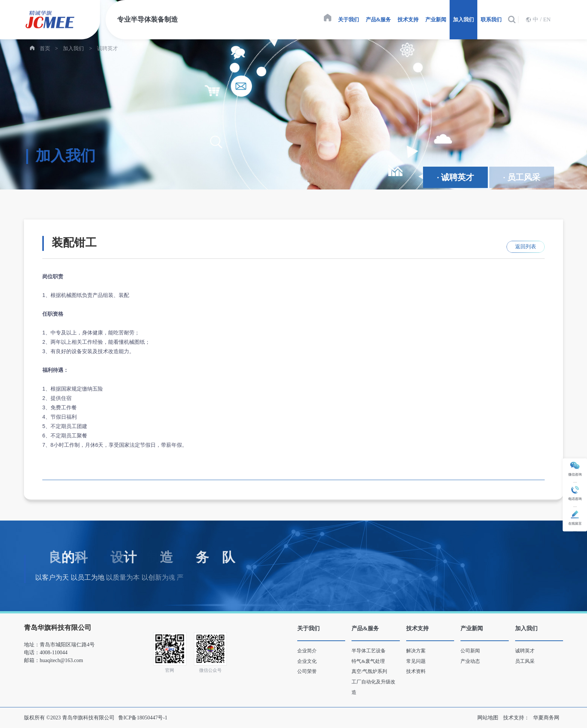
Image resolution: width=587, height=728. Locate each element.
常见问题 (416, 661)
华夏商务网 (546, 718)
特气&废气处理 (368, 661)
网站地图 (488, 718)
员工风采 (525, 661)
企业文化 (307, 661)
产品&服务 (378, 20)
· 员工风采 (522, 177)
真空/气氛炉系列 (369, 671)
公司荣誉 (307, 671)
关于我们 (349, 20)
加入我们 (463, 20)
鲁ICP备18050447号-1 (143, 718)
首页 (45, 48)
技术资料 (416, 671)
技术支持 (408, 20)
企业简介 (307, 651)
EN (547, 19)
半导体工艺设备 (369, 651)
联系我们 (491, 20)
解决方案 (416, 651)
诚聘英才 (107, 48)
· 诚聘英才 (455, 177)
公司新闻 (470, 651)
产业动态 (470, 661)
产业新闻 (436, 20)
